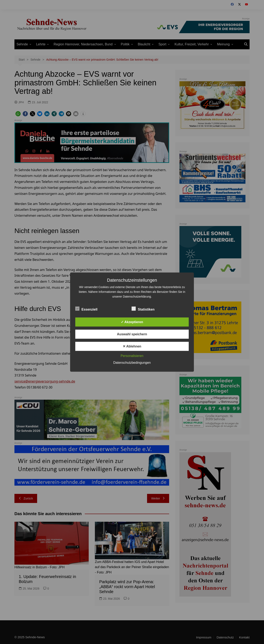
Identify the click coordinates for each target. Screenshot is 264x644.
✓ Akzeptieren (132, 322)
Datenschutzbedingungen (132, 362)
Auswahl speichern (132, 334)
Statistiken (143, 308)
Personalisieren (132, 356)
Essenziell (86, 308)
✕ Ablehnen (132, 346)
